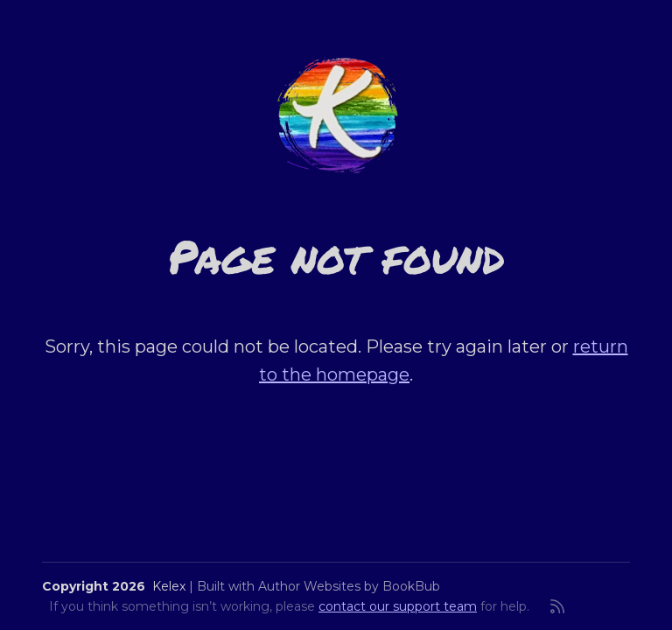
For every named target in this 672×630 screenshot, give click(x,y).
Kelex (169, 586)
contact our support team (398, 606)
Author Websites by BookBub (349, 586)
